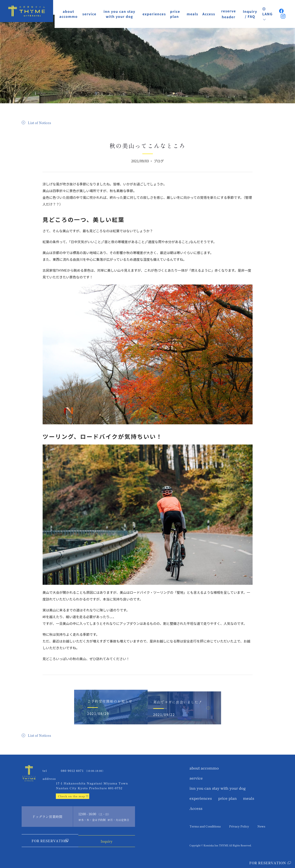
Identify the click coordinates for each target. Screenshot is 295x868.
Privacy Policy (239, 826)
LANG (267, 14)
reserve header (229, 14)
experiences (154, 14)
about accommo (69, 14)
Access (209, 14)
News (261, 826)
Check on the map (71, 796)
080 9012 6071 (72, 771)
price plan (175, 14)
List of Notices (39, 123)
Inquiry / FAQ (250, 14)
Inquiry (108, 840)
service (89, 14)
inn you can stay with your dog (119, 14)
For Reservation (48, 841)
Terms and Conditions (205, 826)
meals (192, 14)
